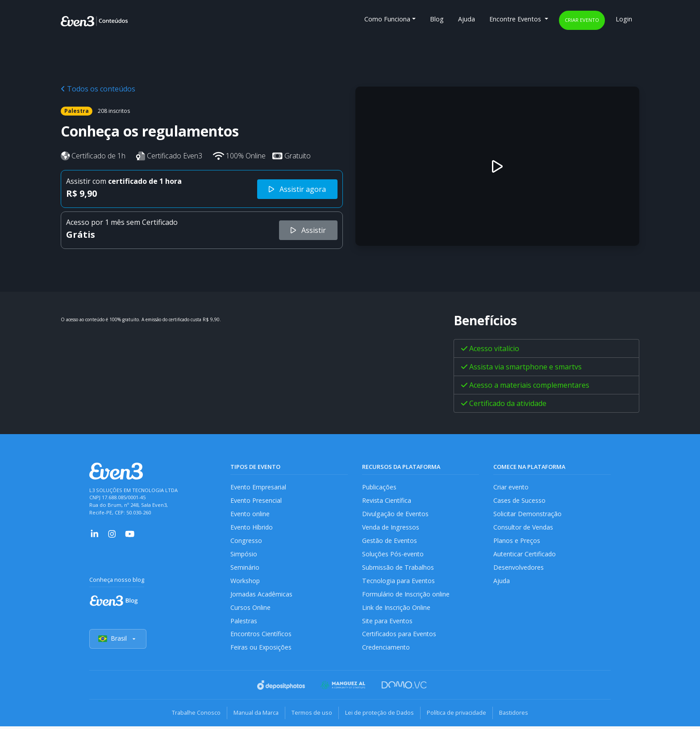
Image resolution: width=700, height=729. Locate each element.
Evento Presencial (256, 500)
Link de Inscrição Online (396, 610)
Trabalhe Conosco (192, 716)
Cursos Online (250, 610)
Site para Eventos (388, 623)
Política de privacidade (459, 716)
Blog (437, 19)
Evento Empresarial (259, 487)
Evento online (250, 514)
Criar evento (582, 20)
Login (624, 19)
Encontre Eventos (516, 19)
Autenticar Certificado (525, 555)
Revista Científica (387, 500)
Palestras (244, 623)
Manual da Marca (253, 716)
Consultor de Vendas (524, 528)
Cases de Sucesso (520, 500)
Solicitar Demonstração (528, 514)
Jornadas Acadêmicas (262, 596)
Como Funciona (387, 19)
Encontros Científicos (261, 637)
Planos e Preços (517, 541)
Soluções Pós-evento (393, 555)
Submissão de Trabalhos (399, 569)
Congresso (246, 541)
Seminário (245, 569)
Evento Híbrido (252, 528)
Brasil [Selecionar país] (118, 642)
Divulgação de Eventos (396, 514)
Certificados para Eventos (400, 637)
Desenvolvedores (519, 569)
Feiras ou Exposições (261, 650)
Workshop (245, 582)
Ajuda (467, 19)
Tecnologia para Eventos (399, 582)
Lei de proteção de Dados (380, 716)
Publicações (379, 487)
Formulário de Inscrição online (406, 596)
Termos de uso (311, 716)
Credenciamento (386, 650)
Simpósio (244, 555)
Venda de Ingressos (391, 528)
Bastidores (518, 716)
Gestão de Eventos (390, 541)
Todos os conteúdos (98, 89)
